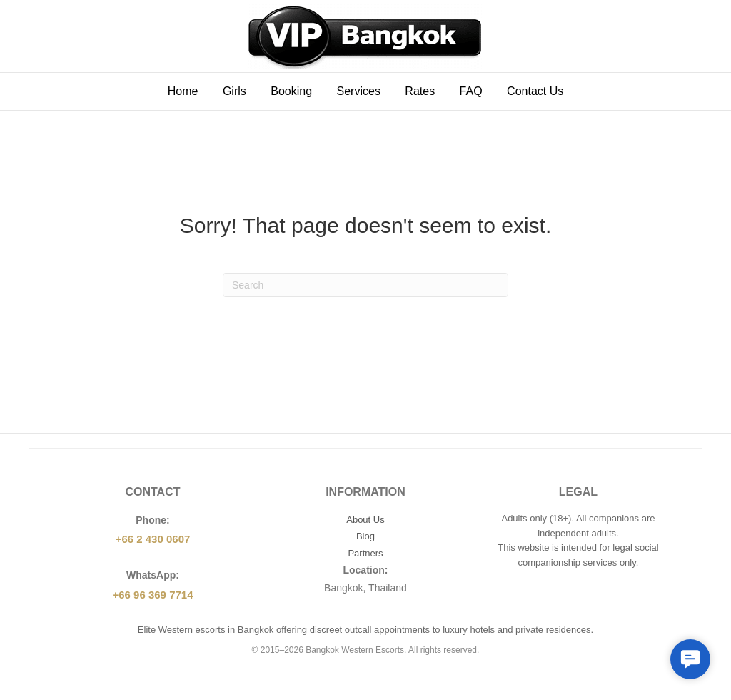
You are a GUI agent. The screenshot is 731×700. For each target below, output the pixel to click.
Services (359, 91)
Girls (235, 91)
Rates (420, 91)
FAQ (471, 91)
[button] (690, 659)
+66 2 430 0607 (153, 539)
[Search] (365, 285)
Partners (365, 553)
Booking (291, 91)
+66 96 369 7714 (152, 595)
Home (183, 91)
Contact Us (535, 91)
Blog (365, 536)
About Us (365, 520)
